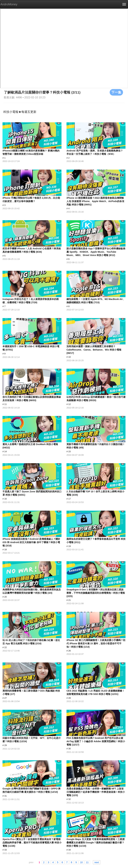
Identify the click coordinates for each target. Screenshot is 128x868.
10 (81, 862)
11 (87, 862)
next (96, 862)
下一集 (116, 92)
